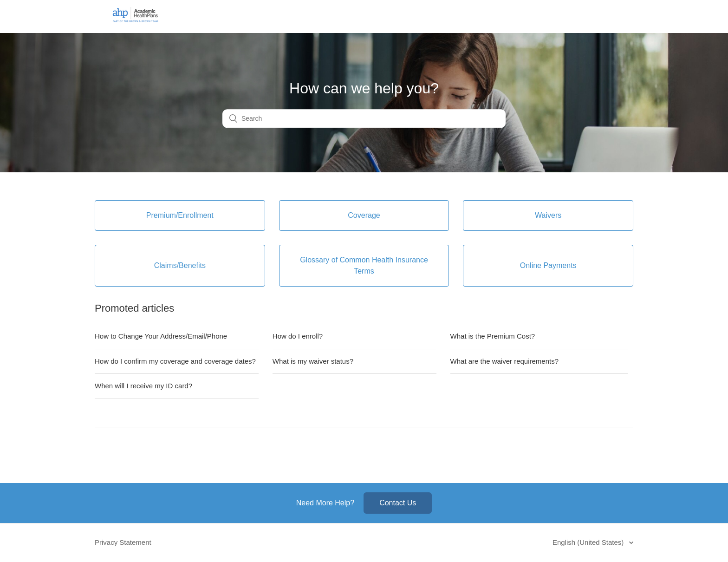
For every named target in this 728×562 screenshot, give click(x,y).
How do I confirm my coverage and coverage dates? (175, 361)
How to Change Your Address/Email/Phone (161, 336)
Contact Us (398, 503)
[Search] (364, 119)
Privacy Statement (123, 542)
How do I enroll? (298, 336)
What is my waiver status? (313, 361)
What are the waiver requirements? (504, 361)
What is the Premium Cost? (493, 336)
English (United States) (589, 542)
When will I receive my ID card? (143, 386)
